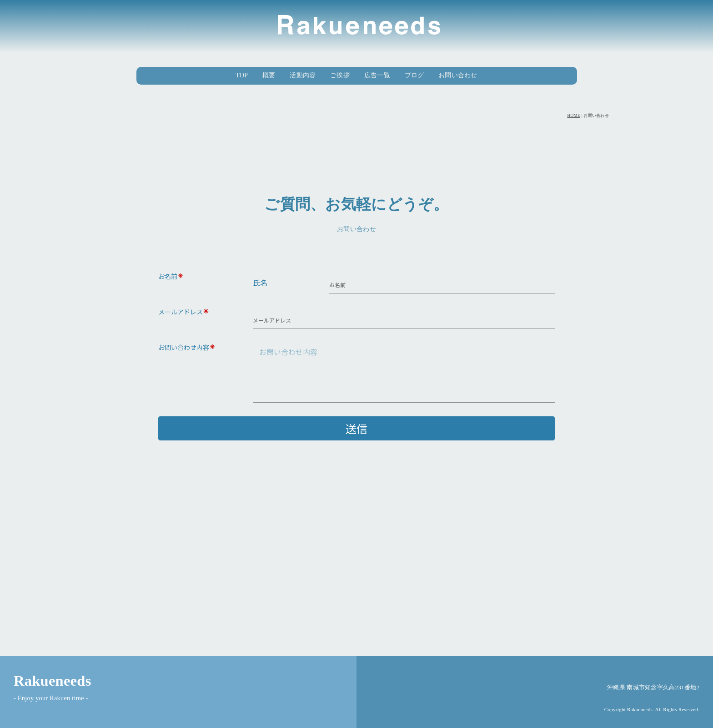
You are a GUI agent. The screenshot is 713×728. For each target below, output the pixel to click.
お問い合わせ (458, 75)
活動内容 (303, 75)
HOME (574, 116)
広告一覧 (377, 75)
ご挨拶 (340, 75)
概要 (269, 75)
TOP (242, 75)
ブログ (414, 75)
